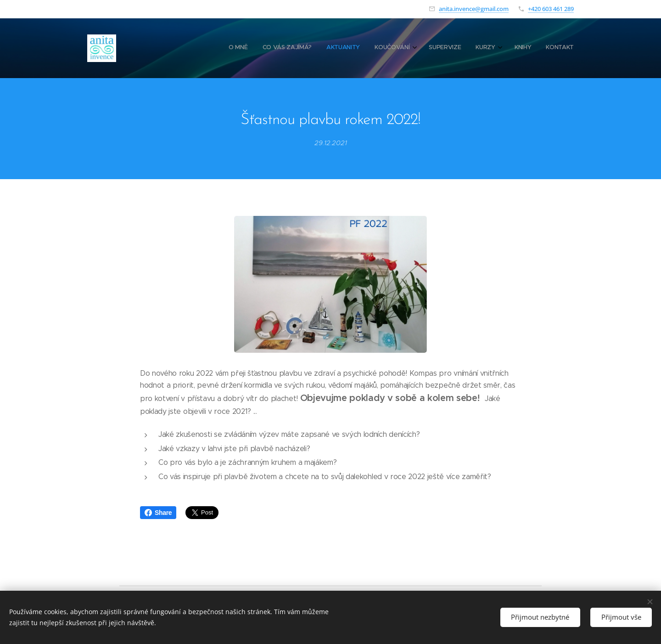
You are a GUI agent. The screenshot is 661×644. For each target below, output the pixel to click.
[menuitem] (464, 48)
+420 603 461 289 (551, 9)
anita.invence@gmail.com (474, 9)
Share (158, 513)
